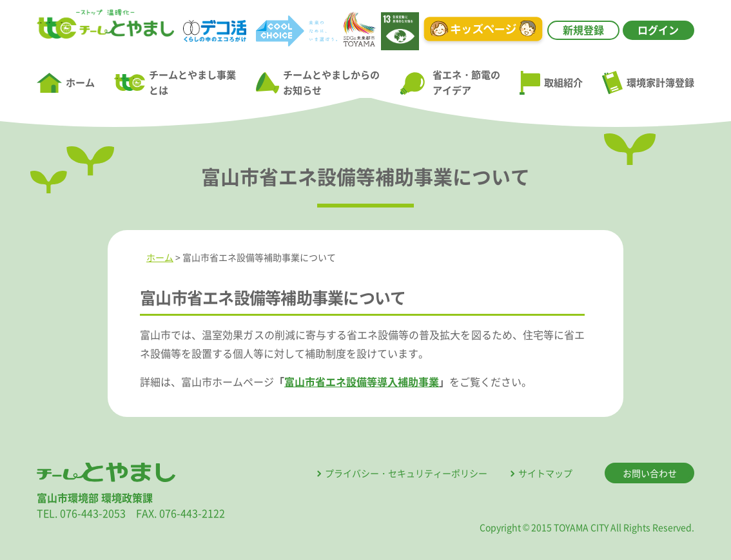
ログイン (658, 30)
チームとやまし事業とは (175, 82)
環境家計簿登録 (648, 82)
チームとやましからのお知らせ (318, 82)
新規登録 (583, 30)
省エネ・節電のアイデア (449, 82)
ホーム (66, 83)
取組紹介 (551, 83)
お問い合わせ (650, 473)
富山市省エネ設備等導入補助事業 (362, 381)
